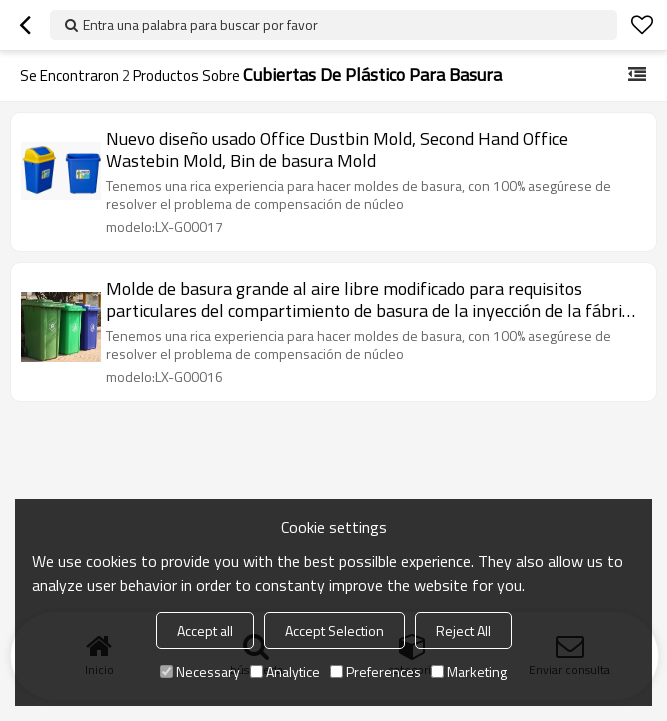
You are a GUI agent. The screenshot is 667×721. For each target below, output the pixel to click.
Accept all (205, 630)
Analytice (285, 671)
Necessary (200, 671)
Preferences (375, 671)
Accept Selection (334, 630)
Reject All (463, 630)
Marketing (469, 671)
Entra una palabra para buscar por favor (200, 24)
